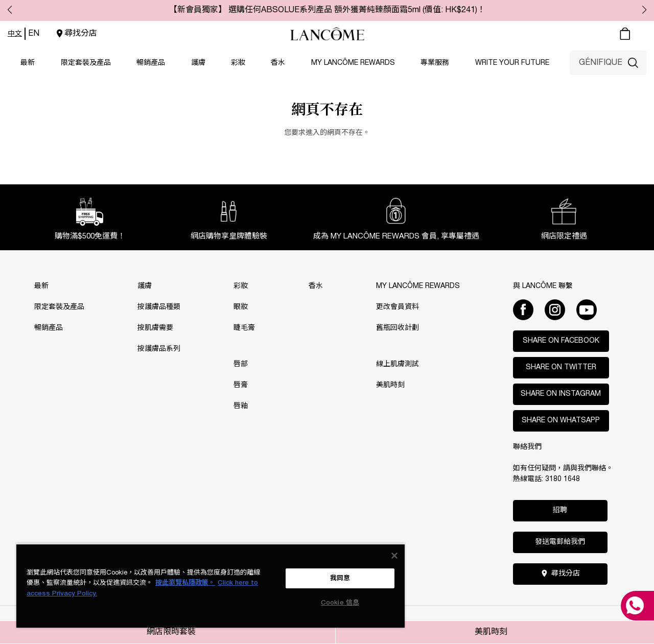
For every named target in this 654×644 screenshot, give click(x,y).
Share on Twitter (561, 367)
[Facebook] (523, 309)
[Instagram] (555, 309)
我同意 (340, 578)
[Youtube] (587, 309)
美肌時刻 (491, 632)
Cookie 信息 (340, 603)
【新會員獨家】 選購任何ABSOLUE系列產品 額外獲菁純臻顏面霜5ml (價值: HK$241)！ (327, 10)
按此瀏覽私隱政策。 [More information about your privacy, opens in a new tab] (185, 583)
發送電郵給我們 (560, 542)
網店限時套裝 (171, 632)
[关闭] (394, 556)
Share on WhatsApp (561, 421)
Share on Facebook (561, 341)
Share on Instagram (561, 394)
